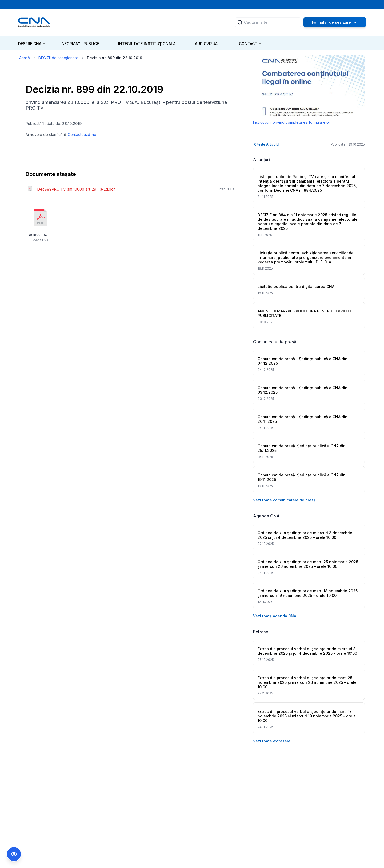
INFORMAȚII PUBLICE (82, 44)
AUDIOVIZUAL (209, 44)
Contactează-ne (82, 134)
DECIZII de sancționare (58, 58)
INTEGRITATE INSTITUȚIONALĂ (149, 44)
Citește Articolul (267, 144)
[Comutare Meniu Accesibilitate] (14, 854)
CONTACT (250, 44)
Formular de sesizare (335, 22)
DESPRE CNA (32, 44)
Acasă (25, 58)
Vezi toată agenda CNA (275, 616)
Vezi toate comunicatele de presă (284, 500)
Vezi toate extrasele (272, 741)
